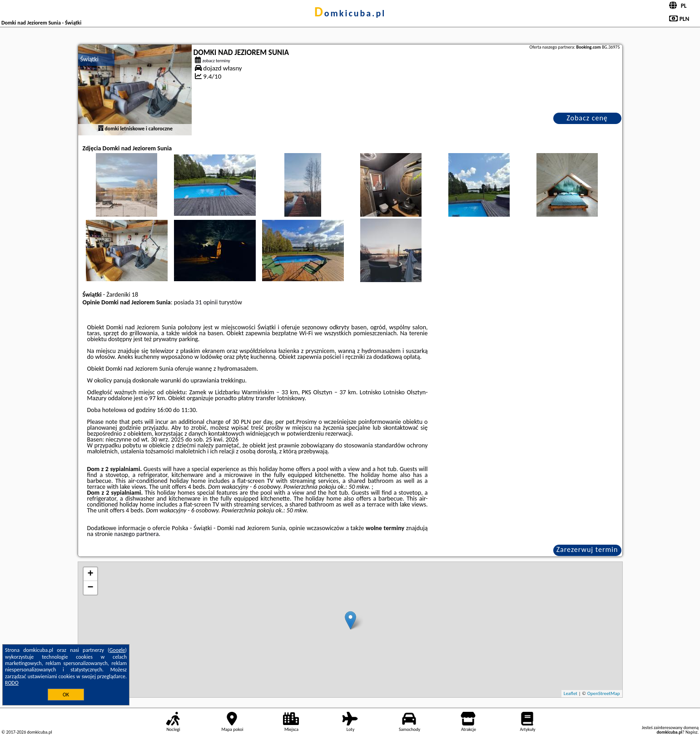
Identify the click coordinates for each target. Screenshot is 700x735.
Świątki (89, 59)
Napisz (692, 732)
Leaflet (571, 693)
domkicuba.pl (350, 13)
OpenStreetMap (604, 693)
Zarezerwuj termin (587, 549)
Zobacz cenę (587, 118)
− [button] (90, 588)
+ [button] (90, 574)
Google (117, 650)
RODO (12, 683)
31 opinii (206, 302)
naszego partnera (136, 534)
